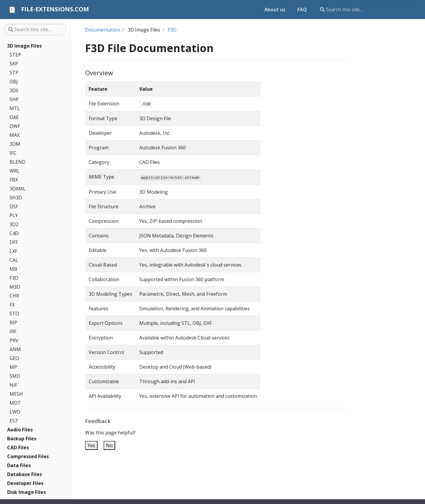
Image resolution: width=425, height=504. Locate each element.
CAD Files (18, 447)
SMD (15, 376)
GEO (14, 358)
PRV (14, 340)
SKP (14, 64)
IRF (13, 331)
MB (13, 269)
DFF (14, 242)
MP (13, 367)
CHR (14, 296)
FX (12, 305)
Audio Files (20, 430)
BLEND (18, 162)
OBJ (14, 82)
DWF (15, 126)
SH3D (16, 198)
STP (14, 73)
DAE (14, 117)
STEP (15, 55)
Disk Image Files (26, 492)
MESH (16, 394)
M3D (15, 287)
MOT (15, 403)
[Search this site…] (368, 10)
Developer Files (25, 483)
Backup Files (22, 439)
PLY (14, 215)
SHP (14, 99)
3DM (15, 144)
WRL (15, 171)
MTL (15, 108)
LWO (15, 412)
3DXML (18, 189)
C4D (14, 233)
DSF (14, 206)
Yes (91, 445)
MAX (15, 135)
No (109, 445)
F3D (14, 278)
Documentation (103, 30)
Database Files (25, 474)
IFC (13, 153)
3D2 (14, 224)
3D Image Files (24, 46)
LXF (13, 251)
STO (14, 314)
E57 (14, 421)
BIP (13, 323)
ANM (15, 349)
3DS (14, 90)
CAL (14, 260)
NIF (13, 385)
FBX (14, 180)
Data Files (19, 465)
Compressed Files (28, 456)
